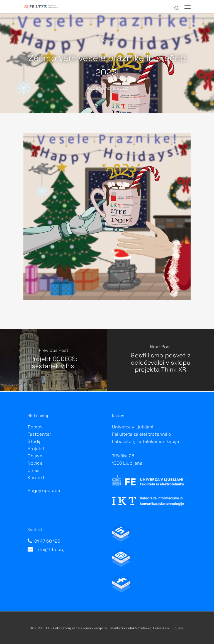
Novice (107, 40)
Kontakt (36, 478)
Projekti (36, 449)
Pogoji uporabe (44, 490)
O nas (33, 470)
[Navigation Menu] (188, 7)
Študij (34, 441)
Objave (35, 456)
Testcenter (39, 434)
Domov (35, 427)
